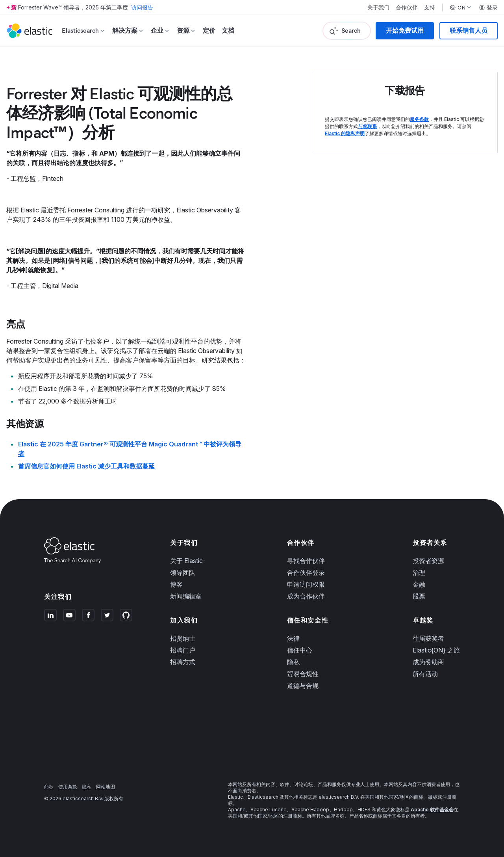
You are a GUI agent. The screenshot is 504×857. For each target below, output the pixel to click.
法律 (293, 638)
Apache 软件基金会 (432, 810)
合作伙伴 (407, 7)
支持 (430, 7)
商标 (49, 787)
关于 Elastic (186, 561)
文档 (228, 31)
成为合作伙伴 (306, 596)
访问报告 (142, 7)
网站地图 (106, 787)
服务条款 (419, 119)
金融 (419, 584)
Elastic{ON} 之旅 (436, 650)
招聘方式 (183, 662)
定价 (209, 31)
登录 (488, 7)
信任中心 (300, 650)
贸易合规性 (303, 674)
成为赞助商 (428, 662)
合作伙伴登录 (306, 573)
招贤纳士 (183, 638)
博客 (176, 584)
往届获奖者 (428, 638)
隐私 (293, 662)
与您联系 (367, 126)
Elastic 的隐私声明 (345, 133)
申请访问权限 (306, 584)
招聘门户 (183, 650)
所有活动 (425, 674)
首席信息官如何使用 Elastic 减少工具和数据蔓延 (86, 466)
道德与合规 (303, 686)
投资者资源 (428, 561)
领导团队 (183, 573)
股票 (419, 596)
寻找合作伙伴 (306, 561)
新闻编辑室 (186, 596)
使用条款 (68, 787)
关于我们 (378, 7)
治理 (419, 573)
